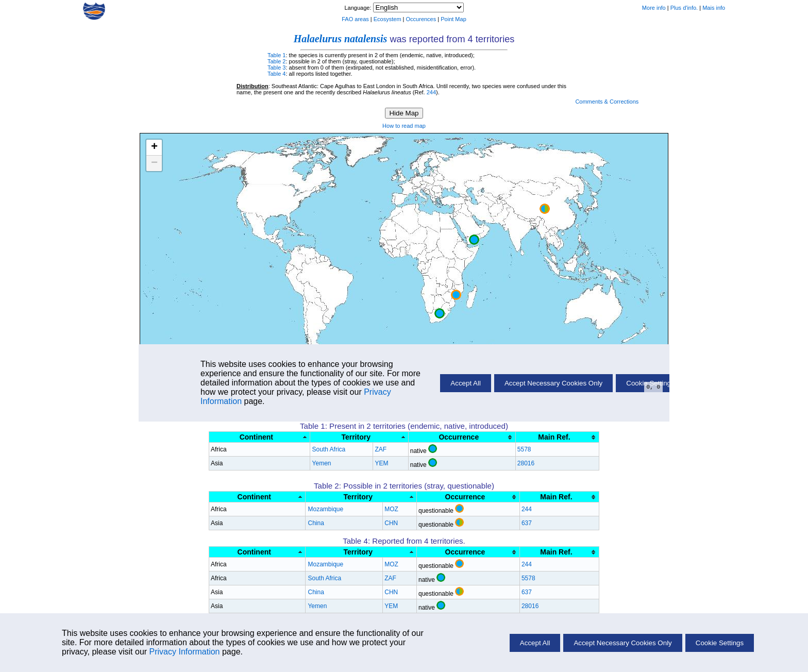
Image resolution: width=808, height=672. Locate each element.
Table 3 (276, 68)
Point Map (453, 19)
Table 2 (276, 61)
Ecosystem (388, 19)
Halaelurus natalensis (341, 39)
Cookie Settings (720, 643)
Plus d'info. (684, 8)
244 (431, 92)
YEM (381, 463)
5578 (524, 449)
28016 (526, 463)
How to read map (404, 126)
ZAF (381, 449)
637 (527, 523)
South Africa (329, 449)
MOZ (391, 509)
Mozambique (325, 509)
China (316, 523)
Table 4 (276, 74)
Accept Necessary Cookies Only (622, 643)
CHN (391, 523)
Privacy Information (185, 652)
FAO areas (355, 19)
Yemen (322, 463)
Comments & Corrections (607, 102)
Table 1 (276, 55)
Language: (358, 8)
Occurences (421, 19)
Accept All (535, 643)
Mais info (714, 8)
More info (654, 8)
